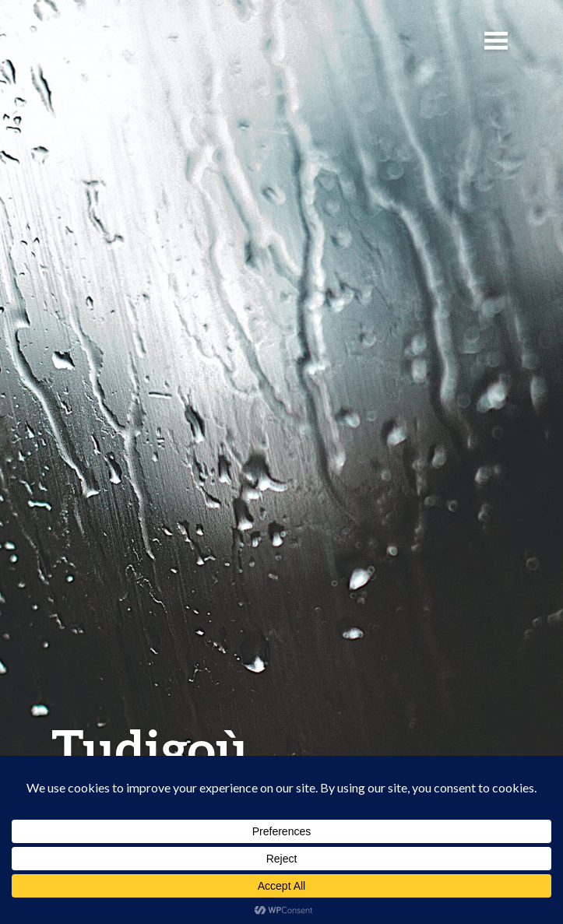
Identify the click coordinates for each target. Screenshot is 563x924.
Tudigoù (150, 748)
